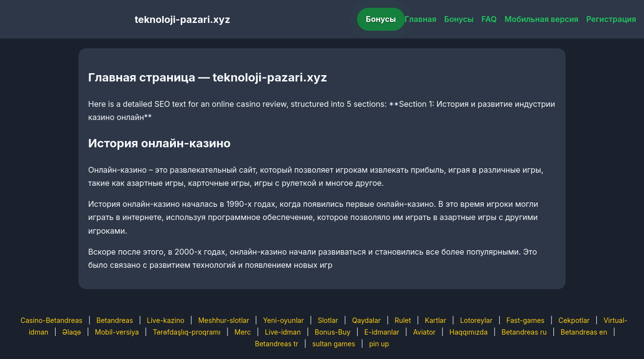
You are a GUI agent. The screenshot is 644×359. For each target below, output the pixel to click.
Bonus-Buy (332, 332)
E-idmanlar (382, 332)
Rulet (403, 320)
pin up (379, 344)
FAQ (489, 19)
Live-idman (283, 332)
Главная (421, 19)
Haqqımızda (469, 332)
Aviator (424, 332)
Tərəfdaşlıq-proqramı (187, 332)
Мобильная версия (542, 19)
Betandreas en (584, 332)
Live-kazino (166, 320)
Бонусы (381, 19)
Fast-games (526, 320)
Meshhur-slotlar (224, 320)
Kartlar (436, 320)
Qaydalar (367, 320)
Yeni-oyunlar (284, 320)
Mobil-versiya (117, 332)
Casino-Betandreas (51, 320)
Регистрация (611, 19)
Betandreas (115, 320)
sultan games (334, 344)
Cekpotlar (574, 320)
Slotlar (328, 320)
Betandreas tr (276, 344)
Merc (243, 332)
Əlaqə (72, 332)
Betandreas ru (524, 332)
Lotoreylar (476, 320)
